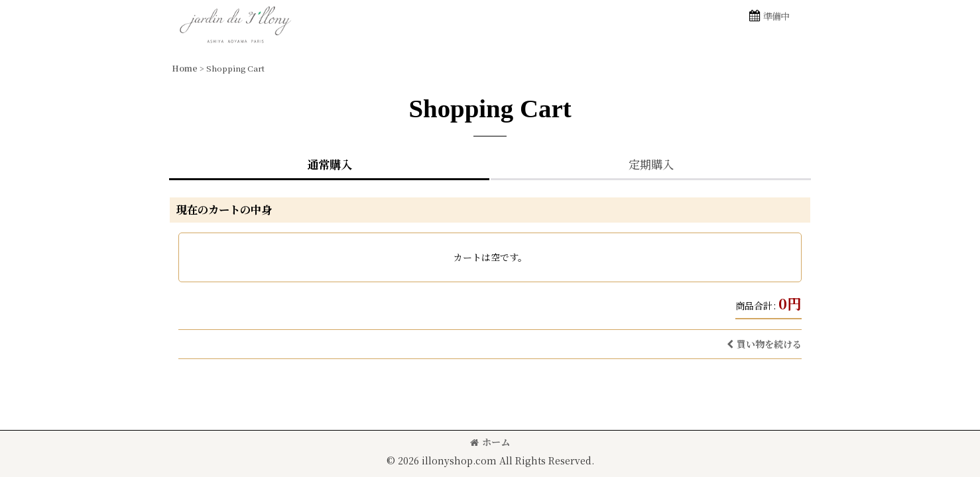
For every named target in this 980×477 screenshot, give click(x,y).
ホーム (490, 442)
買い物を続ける (764, 344)
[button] (769, 16)
